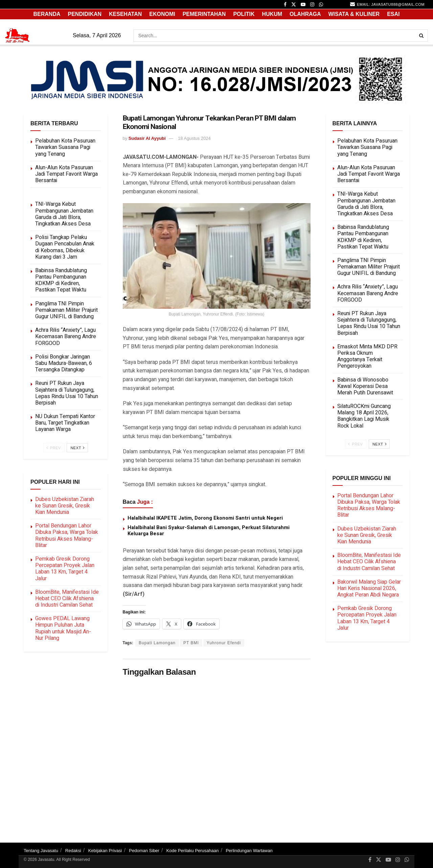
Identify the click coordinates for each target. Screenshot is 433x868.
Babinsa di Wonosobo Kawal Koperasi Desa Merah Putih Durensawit (365, 386)
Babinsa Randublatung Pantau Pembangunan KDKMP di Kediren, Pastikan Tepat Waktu (61, 280)
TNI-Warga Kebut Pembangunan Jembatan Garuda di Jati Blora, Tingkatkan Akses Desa (64, 214)
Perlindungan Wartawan (249, 851)
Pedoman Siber (144, 851)
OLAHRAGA (305, 14)
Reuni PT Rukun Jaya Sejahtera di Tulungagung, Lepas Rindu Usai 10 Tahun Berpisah (67, 393)
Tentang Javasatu (41, 851)
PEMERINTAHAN (204, 14)
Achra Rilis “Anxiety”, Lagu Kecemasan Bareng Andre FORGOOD (66, 337)
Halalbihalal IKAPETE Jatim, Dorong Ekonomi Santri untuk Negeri (205, 518)
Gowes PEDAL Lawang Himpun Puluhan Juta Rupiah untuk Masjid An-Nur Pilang (63, 628)
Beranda (47, 14)
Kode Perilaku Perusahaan (193, 851)
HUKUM (272, 14)
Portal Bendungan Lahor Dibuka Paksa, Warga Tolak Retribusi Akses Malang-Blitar (67, 536)
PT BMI (191, 643)
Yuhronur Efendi (224, 643)
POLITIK (244, 14)
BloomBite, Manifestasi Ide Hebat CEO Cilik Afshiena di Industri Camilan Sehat (67, 599)
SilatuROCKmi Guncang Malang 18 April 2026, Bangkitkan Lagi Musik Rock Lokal (364, 416)
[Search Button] (422, 36)
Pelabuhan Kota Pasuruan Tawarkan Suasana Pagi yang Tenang (65, 147)
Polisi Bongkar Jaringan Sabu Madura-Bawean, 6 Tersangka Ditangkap (64, 363)
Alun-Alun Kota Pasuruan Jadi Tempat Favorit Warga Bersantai (66, 174)
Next (78, 448)
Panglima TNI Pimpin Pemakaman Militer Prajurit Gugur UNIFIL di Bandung (66, 310)
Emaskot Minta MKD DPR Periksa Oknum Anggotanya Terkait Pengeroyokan (367, 356)
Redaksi (73, 851)
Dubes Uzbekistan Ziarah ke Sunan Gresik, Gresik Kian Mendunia (65, 506)
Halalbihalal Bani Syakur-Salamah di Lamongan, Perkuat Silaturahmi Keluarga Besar (209, 530)
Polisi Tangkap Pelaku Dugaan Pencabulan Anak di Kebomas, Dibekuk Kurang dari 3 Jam (65, 247)
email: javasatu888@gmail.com (387, 4)
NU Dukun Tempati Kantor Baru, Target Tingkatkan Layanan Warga (65, 423)
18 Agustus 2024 (194, 138)
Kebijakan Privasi (105, 851)
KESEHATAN (125, 14)
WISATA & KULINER (354, 14)
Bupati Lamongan (157, 643)
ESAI (393, 14)
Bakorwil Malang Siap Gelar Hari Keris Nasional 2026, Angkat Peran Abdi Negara (369, 588)
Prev (54, 448)
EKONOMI (162, 14)
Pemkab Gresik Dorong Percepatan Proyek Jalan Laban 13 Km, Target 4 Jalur (65, 569)
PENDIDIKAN (85, 14)
